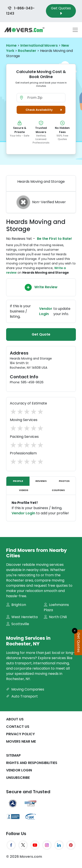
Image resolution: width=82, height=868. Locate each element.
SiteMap (13, 755)
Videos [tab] (24, 490)
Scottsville (18, 624)
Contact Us (18, 727)
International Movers (39, 45)
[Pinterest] (71, 845)
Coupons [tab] (58, 490)
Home (11, 45)
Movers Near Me (21, 741)
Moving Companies (25, 689)
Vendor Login (46, 311)
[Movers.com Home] (24, 30)
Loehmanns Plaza (56, 607)
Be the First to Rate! (54, 239)
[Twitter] (23, 845)
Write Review (41, 287)
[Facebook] (11, 845)
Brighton (16, 605)
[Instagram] (47, 845)
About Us (15, 719)
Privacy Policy (20, 734)
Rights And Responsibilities (32, 763)
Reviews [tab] (41, 481)
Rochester (27, 51)
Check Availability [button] (44, 110)
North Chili (55, 617)
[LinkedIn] (59, 845)
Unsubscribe (18, 778)
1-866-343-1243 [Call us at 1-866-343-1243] (20, 11)
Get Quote (41, 334)
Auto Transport (22, 696)
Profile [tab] (18, 481)
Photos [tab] (64, 481)
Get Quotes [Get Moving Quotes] (61, 11)
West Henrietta (22, 617)
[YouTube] (35, 845)
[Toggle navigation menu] (75, 30)
